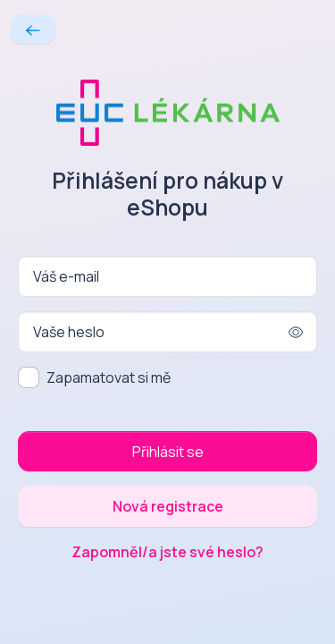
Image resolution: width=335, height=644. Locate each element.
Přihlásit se (168, 452)
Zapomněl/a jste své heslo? (167, 552)
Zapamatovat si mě (109, 377)
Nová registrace (168, 506)
